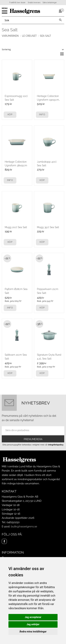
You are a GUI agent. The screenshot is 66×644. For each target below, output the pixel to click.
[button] (5, 13)
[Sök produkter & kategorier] (29, 20)
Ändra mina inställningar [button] (33, 632)
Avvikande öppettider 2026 (18, 518)
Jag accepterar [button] (33, 617)
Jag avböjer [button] (33, 624)
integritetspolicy (56, 445)
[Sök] (60, 20)
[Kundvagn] (60, 11)
